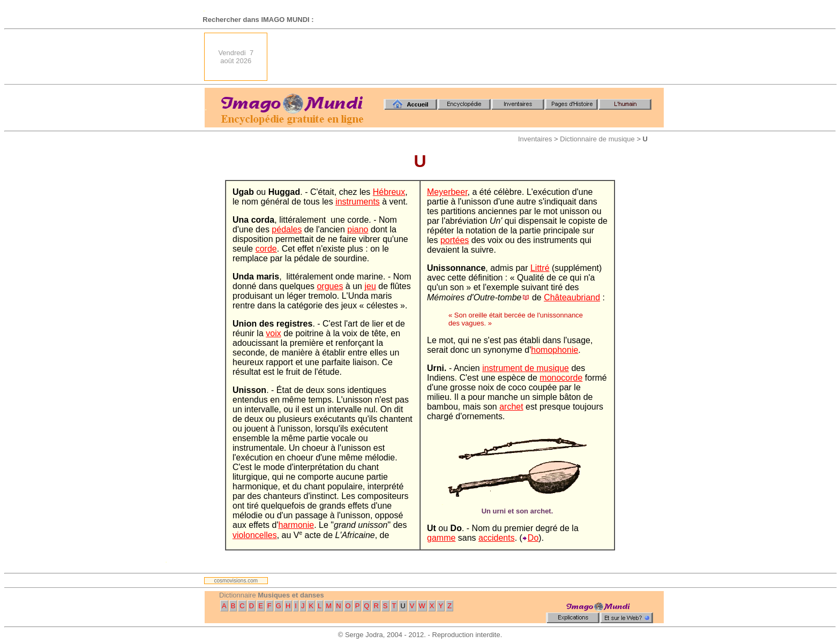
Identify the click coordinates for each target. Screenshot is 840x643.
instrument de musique (526, 368)
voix (273, 333)
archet (511, 407)
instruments (358, 202)
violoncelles (255, 535)
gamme (441, 538)
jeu (370, 286)
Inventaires (535, 139)
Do (533, 538)
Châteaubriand (572, 297)
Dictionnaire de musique (597, 139)
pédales (287, 229)
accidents (497, 538)
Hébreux (389, 192)
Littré (540, 268)
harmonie (296, 525)
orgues (330, 286)
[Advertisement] (469, 57)
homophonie (554, 350)
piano (358, 229)
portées (455, 240)
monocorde (561, 378)
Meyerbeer (447, 192)
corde (266, 249)
